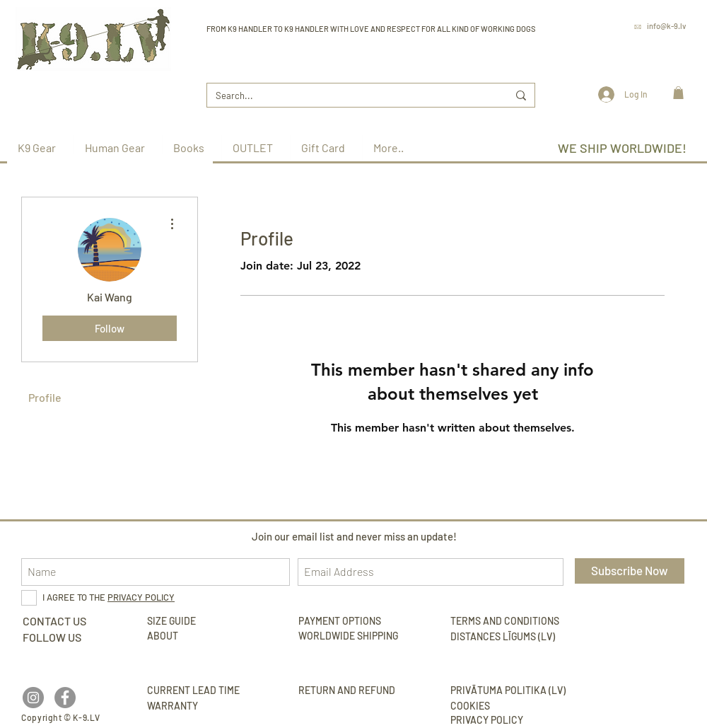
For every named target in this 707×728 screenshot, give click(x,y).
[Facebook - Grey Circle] (65, 698)
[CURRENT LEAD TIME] (211, 691)
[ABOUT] (165, 636)
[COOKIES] (470, 706)
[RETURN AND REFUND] (362, 691)
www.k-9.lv (667, 46)
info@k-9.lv (666, 26)
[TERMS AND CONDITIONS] (514, 621)
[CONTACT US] (54, 621)
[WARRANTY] (211, 706)
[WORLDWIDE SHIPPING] (353, 636)
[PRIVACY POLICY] (514, 720)
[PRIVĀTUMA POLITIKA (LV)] (514, 691)
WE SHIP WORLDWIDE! (622, 148)
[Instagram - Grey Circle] (33, 698)
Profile (45, 397)
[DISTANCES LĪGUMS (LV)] (514, 637)
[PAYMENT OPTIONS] (351, 621)
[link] (678, 93)
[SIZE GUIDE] (211, 621)
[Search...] (351, 96)
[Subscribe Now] (630, 571)
